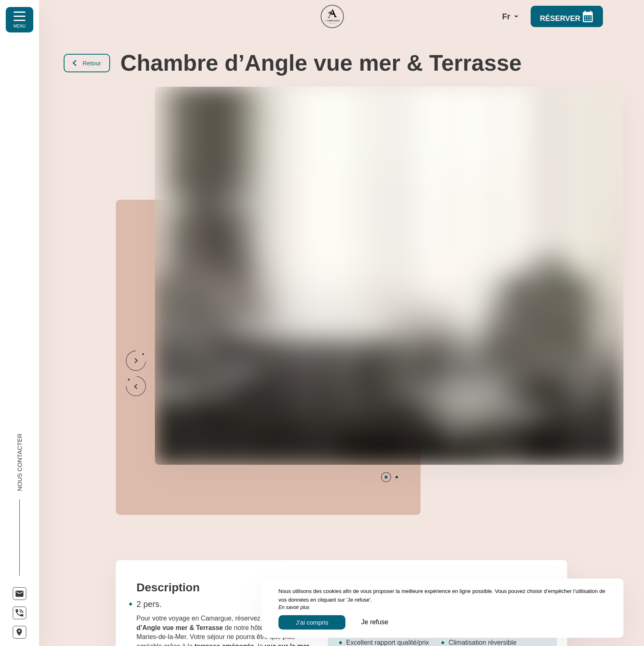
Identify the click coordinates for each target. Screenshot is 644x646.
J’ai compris (312, 622)
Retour (87, 63)
